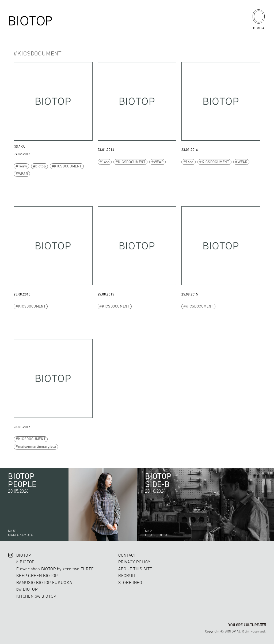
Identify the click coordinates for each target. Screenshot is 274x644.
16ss (106, 162)
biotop (41, 166)
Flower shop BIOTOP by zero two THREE (55, 569)
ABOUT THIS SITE (135, 569)
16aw (23, 166)
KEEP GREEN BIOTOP (37, 576)
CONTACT (127, 555)
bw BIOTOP (27, 589)
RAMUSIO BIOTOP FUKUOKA (44, 583)
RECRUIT (127, 576)
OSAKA (19, 147)
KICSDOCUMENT (68, 166)
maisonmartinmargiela (37, 446)
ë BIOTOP (25, 562)
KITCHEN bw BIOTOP (36, 596)
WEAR (23, 174)
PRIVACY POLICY (134, 562)
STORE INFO (130, 583)
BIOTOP (24, 555)
